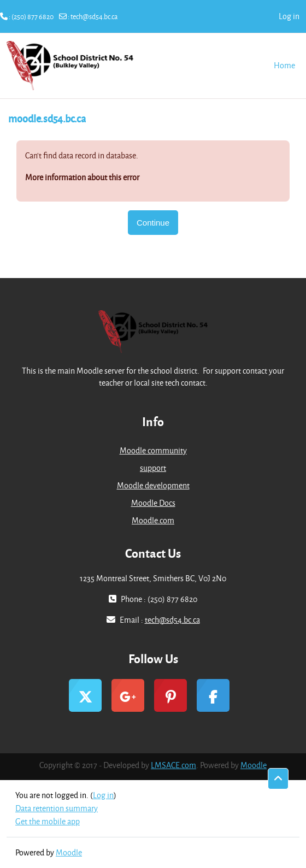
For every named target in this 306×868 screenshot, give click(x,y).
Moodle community (153, 450)
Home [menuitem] (284, 65)
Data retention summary (57, 808)
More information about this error (82, 177)
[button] (278, 779)
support (153, 468)
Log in (289, 16)
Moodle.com (153, 520)
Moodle (254, 765)
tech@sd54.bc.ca (94, 16)
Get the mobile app (48, 821)
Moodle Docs (153, 503)
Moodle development (153, 485)
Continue (153, 223)
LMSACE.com (173, 765)
